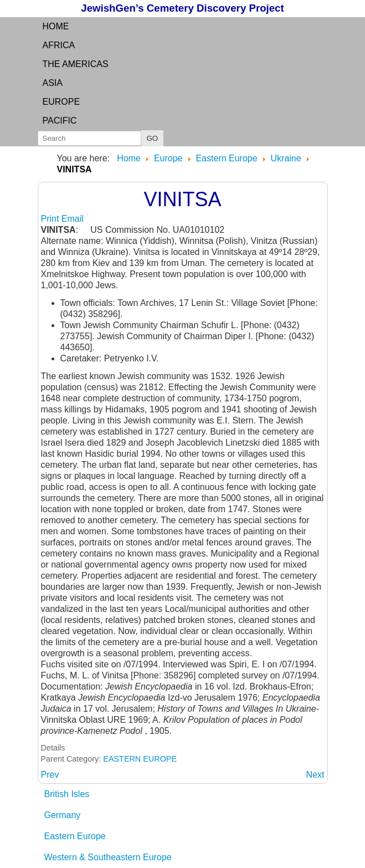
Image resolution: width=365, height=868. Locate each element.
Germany (63, 815)
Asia (53, 83)
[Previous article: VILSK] (50, 775)
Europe (61, 102)
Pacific (60, 121)
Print (51, 219)
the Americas (76, 64)
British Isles (67, 794)
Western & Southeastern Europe (108, 857)
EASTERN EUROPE (140, 759)
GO (153, 138)
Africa (59, 45)
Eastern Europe (75, 836)
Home (56, 26)
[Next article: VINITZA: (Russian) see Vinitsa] (315, 775)
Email (73, 219)
